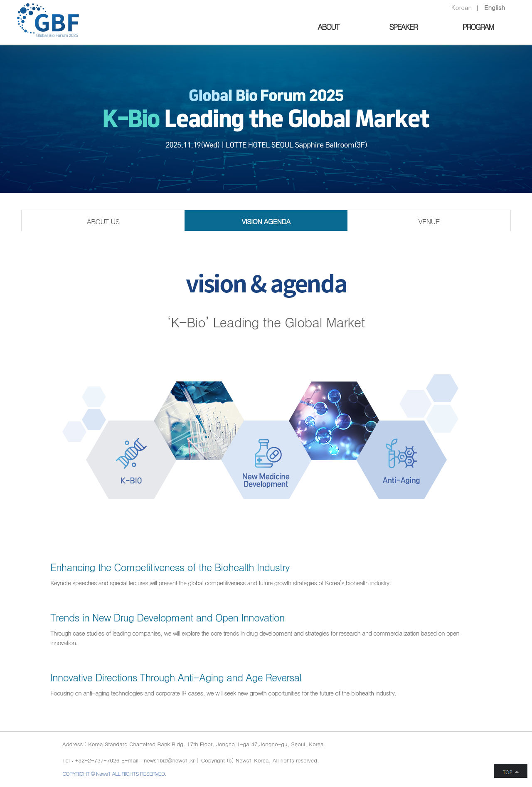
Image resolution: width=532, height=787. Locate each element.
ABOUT (328, 27)
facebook (431, 755)
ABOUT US (103, 221)
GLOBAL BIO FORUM (48, 20)
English (495, 7)
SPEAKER (403, 27)
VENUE (429, 221)
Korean (462, 7)
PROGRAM (478, 27)
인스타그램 (469, 755)
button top (511, 771)
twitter (447, 755)
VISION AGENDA (266, 221)
